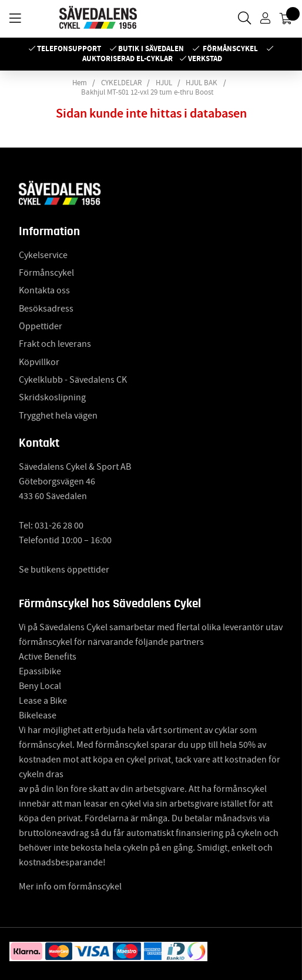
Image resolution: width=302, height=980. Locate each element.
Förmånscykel (230, 49)
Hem (80, 83)
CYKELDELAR (121, 83)
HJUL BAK (202, 83)
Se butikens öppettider (64, 570)
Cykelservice (43, 255)
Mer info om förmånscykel (70, 887)
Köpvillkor (39, 362)
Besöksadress (46, 309)
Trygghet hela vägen (58, 416)
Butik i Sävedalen (151, 49)
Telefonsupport (69, 49)
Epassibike (40, 671)
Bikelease (38, 715)
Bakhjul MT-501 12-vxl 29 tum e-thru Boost (147, 92)
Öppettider (41, 326)
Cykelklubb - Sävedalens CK (73, 380)
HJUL (164, 83)
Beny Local (40, 686)
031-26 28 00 (59, 526)
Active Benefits (48, 657)
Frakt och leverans (55, 344)
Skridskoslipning (52, 397)
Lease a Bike (43, 701)
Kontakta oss (44, 290)
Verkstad (205, 58)
